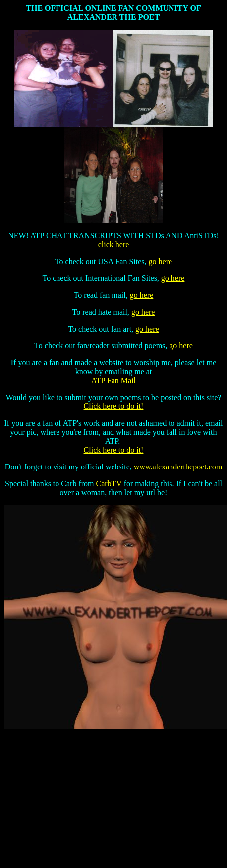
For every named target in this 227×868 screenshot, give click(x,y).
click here (114, 244)
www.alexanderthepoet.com (178, 467)
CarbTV (109, 484)
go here (161, 261)
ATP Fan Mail (113, 380)
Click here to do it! (114, 406)
